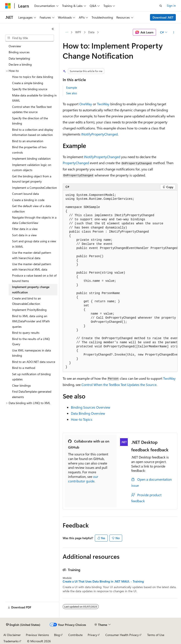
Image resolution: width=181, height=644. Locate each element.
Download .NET (163, 17)
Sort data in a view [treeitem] (24, 235)
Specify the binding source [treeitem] (30, 89)
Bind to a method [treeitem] (24, 368)
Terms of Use (156, 635)
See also (72, 93)
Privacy (92, 635)
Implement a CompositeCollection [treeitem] (34, 188)
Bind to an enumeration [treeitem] (28, 141)
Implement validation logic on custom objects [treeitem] (32, 167)
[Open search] (161, 6)
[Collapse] (53, 29)
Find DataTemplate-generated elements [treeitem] (32, 394)
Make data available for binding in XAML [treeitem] (34, 98)
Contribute (75, 635)
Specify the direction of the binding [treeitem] (30, 121)
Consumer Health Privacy (122, 635)
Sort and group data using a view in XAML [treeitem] (34, 244)
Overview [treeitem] (15, 46)
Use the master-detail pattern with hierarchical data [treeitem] (32, 255)
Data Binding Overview (88, 413)
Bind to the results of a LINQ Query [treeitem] (31, 342)
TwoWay (103, 104)
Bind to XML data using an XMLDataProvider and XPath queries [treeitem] (31, 321)
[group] (120, 281)
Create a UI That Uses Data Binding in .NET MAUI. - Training (103, 581)
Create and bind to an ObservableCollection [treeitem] (27, 301)
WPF (78, 32)
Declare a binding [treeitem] (20, 64)
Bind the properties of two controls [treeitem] (29, 150)
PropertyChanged (76, 163)
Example (72, 87)
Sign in (171, 6)
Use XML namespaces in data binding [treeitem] (31, 353)
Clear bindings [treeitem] (21, 385)
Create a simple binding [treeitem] (28, 83)
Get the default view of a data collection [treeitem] (32, 209)
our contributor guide (83, 479)
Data (91, 32)
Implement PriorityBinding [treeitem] (29, 310)
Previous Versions (37, 635)
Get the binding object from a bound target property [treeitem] (32, 179)
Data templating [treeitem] (19, 58)
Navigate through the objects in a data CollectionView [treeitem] (34, 220)
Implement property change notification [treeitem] (31, 290)
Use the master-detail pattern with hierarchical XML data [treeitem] (32, 267)
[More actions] (174, 32)
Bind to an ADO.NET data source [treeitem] (34, 362)
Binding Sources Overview (91, 407)
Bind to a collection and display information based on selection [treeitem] (33, 132)
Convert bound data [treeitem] (25, 194)
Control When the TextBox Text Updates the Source (119, 385)
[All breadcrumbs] (66, 32)
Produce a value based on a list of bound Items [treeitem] (34, 278)
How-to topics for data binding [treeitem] (33, 77)
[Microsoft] (8, 6)
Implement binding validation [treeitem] (31, 158)
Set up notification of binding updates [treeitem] (31, 377)
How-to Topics (82, 419)
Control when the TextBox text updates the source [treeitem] (32, 109)
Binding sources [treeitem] (19, 52)
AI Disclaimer (12, 635)
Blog (57, 635)
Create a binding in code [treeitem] (28, 200)
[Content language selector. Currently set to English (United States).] (23, 625)
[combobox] (30, 38)
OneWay (86, 104)
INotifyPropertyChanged (99, 134)
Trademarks (11, 641)
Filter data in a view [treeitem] (25, 229)
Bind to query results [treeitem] (26, 333)
